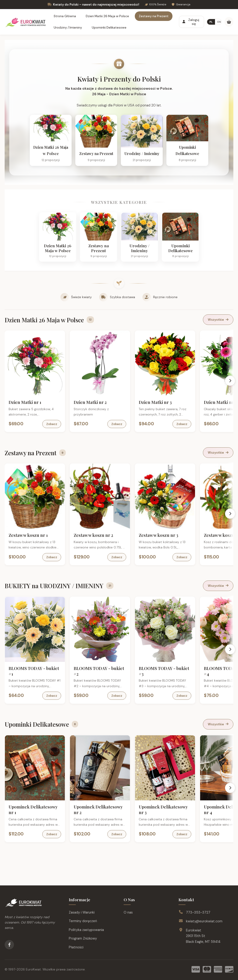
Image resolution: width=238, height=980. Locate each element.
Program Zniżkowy (83, 938)
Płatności (76, 947)
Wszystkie (218, 320)
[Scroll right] (230, 381)
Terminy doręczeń (83, 921)
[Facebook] (9, 945)
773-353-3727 (198, 912)
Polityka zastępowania (86, 930)
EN (219, 22)
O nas (128, 912)
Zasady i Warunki (82, 912)
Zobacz (52, 424)
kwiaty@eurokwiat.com (204, 921)
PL (211, 22)
